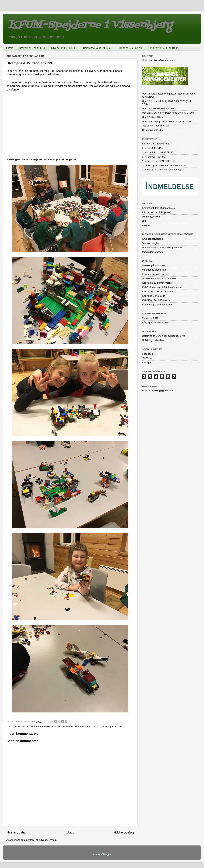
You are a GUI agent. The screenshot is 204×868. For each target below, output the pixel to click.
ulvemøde (67, 727)
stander (56, 727)
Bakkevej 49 (22, 727)
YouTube (147, 358)
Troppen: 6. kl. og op (129, 48)
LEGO (33, 727)
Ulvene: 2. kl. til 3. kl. (64, 48)
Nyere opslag (16, 832)
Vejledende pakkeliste (154, 270)
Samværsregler (150, 243)
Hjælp (10, 48)
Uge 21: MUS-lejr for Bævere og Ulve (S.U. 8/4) (168, 113)
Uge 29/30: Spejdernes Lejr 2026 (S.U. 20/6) (166, 121)
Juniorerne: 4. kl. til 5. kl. (97, 48)
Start (70, 832)
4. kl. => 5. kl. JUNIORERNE (158, 152)
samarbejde (45, 727)
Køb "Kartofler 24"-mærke (156, 300)
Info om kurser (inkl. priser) (157, 212)
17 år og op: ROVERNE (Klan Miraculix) (164, 165)
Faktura (146, 225)
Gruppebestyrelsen (152, 239)
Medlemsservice (151, 217)
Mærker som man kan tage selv (159, 278)
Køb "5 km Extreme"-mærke (157, 283)
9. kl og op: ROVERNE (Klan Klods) (162, 170)
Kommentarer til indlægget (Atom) (39, 840)
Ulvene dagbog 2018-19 (87, 727)
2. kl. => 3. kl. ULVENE (155, 148)
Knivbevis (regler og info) (156, 274)
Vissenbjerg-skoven (112, 727)
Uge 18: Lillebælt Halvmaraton (159, 108)
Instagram (148, 363)
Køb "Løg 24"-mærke (154, 296)
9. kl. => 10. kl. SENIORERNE (159, 161)
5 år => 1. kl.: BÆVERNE (156, 144)
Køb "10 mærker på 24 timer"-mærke (162, 287)
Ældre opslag (124, 832)
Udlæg (146, 221)
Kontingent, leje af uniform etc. (159, 208)
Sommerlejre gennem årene (157, 305)
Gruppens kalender (153, 130)
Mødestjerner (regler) (154, 252)
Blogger (107, 854)
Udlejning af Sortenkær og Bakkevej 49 (163, 336)
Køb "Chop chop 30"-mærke (157, 292)
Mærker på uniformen (154, 265)
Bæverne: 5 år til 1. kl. (32, 48)
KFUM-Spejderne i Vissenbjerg (90, 25)
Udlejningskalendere (153, 340)
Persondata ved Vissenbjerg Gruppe (162, 248)
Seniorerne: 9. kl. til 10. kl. (163, 48)
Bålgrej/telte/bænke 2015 (156, 322)
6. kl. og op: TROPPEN (155, 157)
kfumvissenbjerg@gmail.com (158, 60)
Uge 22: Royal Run (152, 117)
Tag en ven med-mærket (155, 126)
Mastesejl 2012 (150, 318)
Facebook (147, 354)
